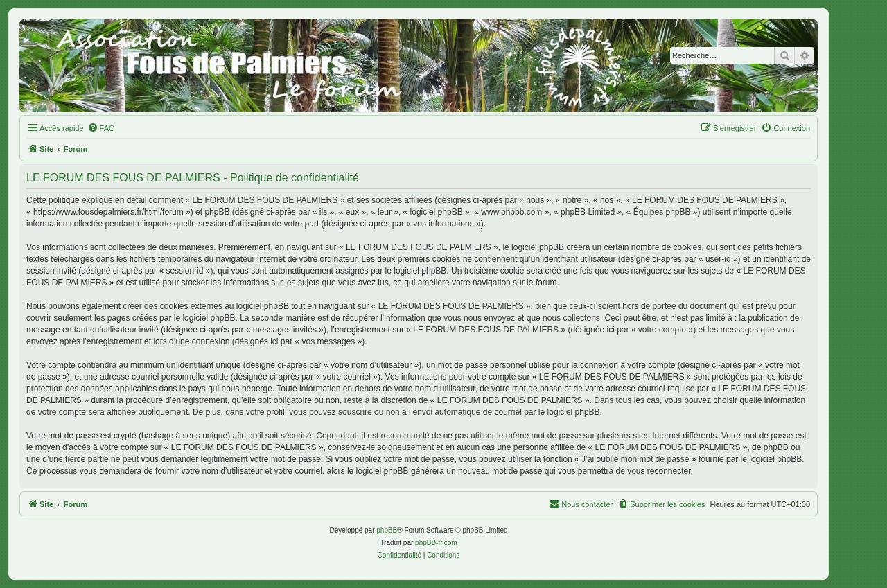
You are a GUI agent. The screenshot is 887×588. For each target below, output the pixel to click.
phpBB (387, 530)
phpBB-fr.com (436, 543)
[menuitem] (101, 128)
